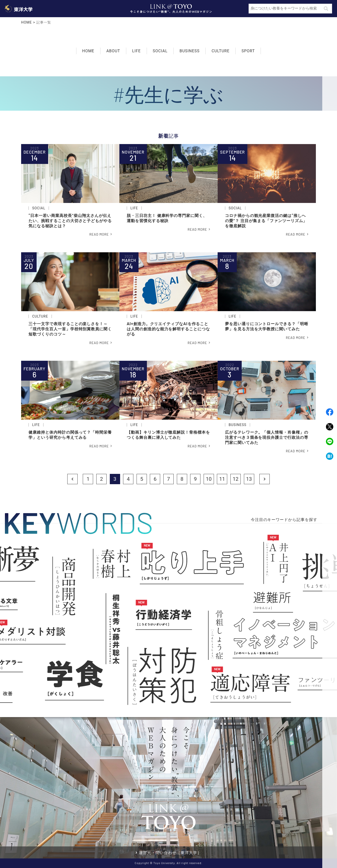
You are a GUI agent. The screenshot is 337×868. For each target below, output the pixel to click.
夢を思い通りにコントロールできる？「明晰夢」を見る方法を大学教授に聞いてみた (267, 326)
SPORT (248, 50)
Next (265, 479)
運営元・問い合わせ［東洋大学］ (170, 853)
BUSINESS (190, 50)
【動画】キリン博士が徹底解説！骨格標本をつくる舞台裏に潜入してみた (168, 435)
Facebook (330, 412)
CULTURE (220, 50)
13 (249, 479)
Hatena (330, 456)
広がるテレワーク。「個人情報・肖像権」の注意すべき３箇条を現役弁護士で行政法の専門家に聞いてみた (267, 437)
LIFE (136, 50)
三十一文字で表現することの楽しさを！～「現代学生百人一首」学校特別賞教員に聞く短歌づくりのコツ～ (70, 329)
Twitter (330, 427)
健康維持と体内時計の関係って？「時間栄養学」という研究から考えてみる (70, 435)
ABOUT (113, 51)
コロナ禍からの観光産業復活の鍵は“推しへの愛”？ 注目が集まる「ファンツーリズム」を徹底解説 (266, 221)
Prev (73, 479)
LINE (330, 441)
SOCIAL (160, 50)
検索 (326, 8)
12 (236, 479)
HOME (27, 22)
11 (222, 479)
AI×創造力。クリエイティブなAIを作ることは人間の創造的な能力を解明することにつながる (168, 329)
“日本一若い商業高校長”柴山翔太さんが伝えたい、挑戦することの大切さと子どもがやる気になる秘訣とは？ (70, 221)
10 (209, 479)
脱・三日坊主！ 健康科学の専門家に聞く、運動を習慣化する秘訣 (167, 218)
